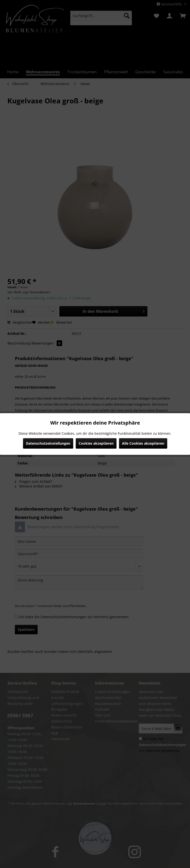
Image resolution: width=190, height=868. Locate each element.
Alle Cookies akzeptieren (143, 443)
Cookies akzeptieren (96, 443)
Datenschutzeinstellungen (48, 443)
